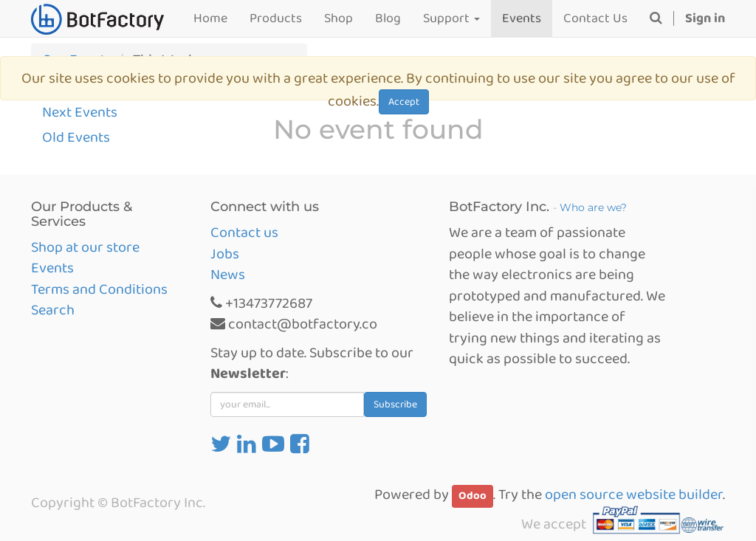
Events (52, 268)
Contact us (244, 232)
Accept (404, 102)
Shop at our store (85, 247)
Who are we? (593, 207)
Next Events (80, 112)
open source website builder (634, 495)
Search (53, 310)
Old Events (76, 137)
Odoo (472, 496)
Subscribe (395, 404)
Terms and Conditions (99, 289)
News (228, 275)
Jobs (225, 254)
